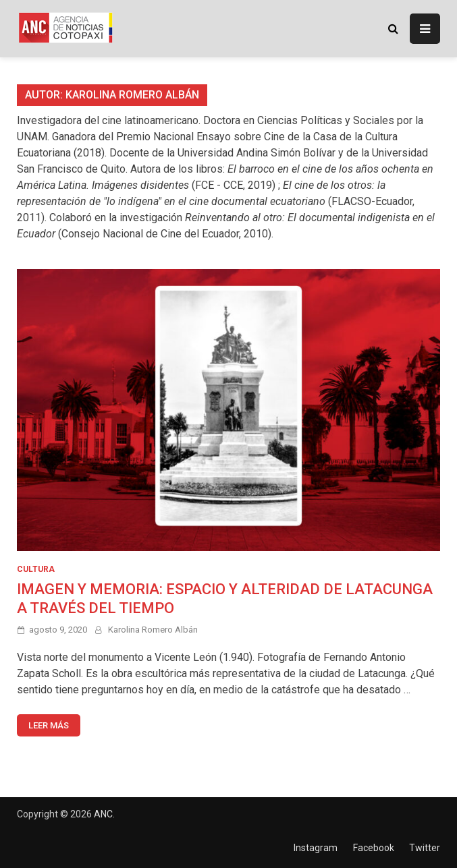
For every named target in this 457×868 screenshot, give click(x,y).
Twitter (425, 848)
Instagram (316, 848)
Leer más (49, 725)
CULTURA (36, 569)
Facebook (374, 848)
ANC (103, 814)
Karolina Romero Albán (153, 630)
